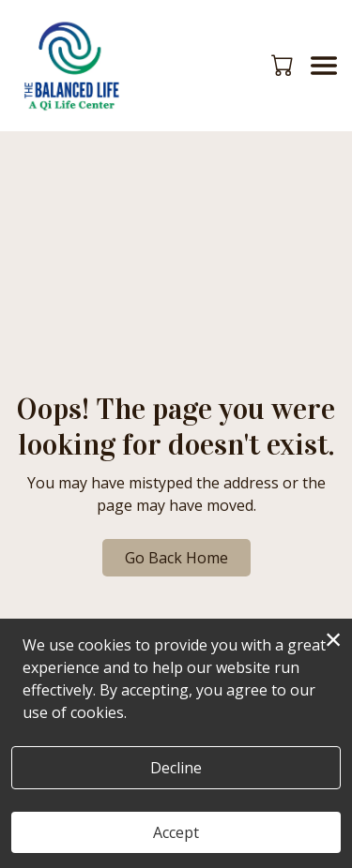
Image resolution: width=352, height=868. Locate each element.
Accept (176, 832)
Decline (176, 768)
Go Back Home (176, 558)
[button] (284, 65)
